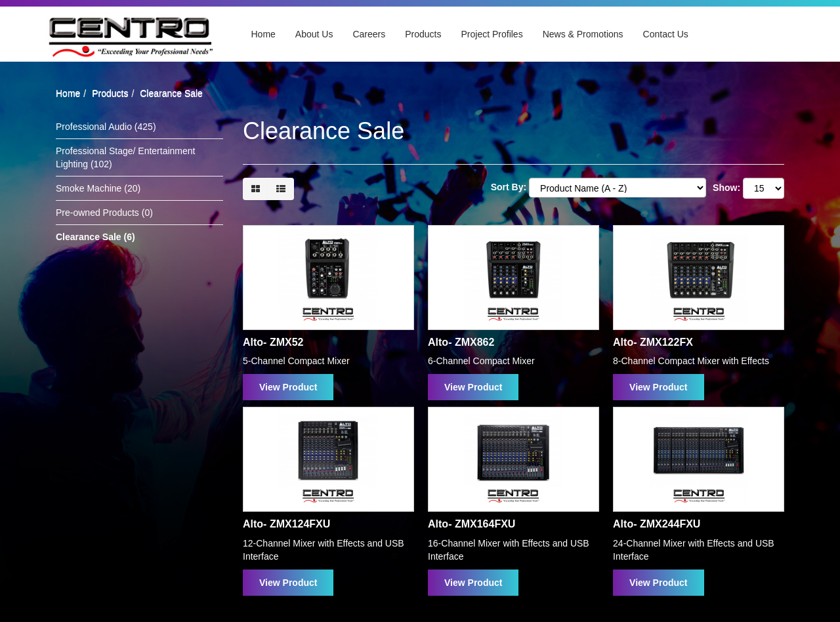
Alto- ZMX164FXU (472, 524)
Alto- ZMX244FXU (657, 524)
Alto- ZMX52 (273, 342)
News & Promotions (583, 34)
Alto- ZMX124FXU (286, 524)
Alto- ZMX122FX (653, 342)
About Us (314, 34)
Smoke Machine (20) (98, 188)
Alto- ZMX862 (461, 342)
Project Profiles (492, 34)
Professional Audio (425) (106, 127)
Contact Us (666, 34)
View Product (288, 387)
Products (423, 34)
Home (263, 34)
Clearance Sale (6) (95, 237)
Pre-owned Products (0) (104, 213)
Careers (369, 34)
